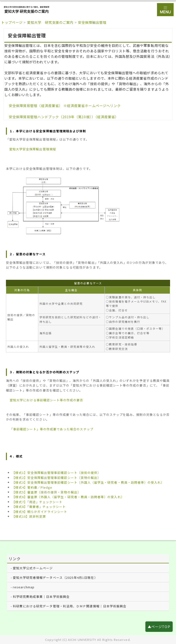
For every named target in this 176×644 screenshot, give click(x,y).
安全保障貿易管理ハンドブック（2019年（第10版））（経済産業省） (64, 117)
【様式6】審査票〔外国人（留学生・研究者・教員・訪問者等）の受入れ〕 (68, 497)
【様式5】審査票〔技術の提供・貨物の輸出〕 (46, 492)
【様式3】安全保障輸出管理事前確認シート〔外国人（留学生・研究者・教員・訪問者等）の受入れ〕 (88, 482)
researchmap (24, 587)
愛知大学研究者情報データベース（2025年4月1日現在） (55, 578)
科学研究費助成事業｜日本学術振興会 (41, 597)
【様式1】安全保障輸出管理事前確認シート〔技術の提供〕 (56, 473)
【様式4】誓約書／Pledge (32, 487)
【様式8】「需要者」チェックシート (39, 507)
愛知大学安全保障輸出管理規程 (33, 149)
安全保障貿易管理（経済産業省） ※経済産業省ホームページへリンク (65, 106)
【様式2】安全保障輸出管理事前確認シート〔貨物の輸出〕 (56, 478)
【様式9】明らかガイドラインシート (40, 512)
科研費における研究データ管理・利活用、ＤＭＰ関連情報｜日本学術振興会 (70, 606)
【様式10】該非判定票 (29, 516)
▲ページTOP (159, 627)
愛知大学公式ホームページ (33, 568)
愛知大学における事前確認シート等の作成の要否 (46, 400)
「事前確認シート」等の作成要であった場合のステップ (52, 429)
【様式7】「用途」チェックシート (37, 502)
